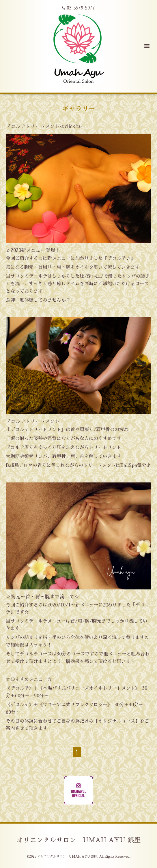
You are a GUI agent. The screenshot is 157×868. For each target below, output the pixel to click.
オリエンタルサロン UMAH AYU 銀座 (79, 840)
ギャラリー (79, 109)
